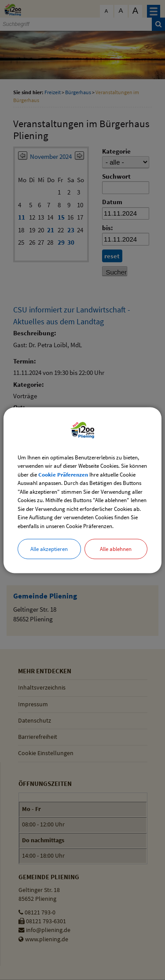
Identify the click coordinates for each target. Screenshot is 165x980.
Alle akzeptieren (49, 549)
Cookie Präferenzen (63, 474)
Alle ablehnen (116, 549)
